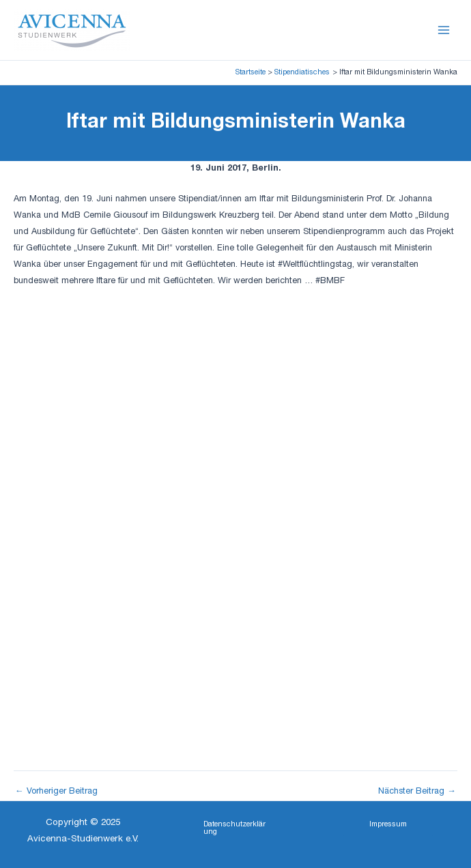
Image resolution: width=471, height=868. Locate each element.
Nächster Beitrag (417, 792)
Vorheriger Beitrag (56, 792)
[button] (235, 829)
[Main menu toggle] (444, 30)
